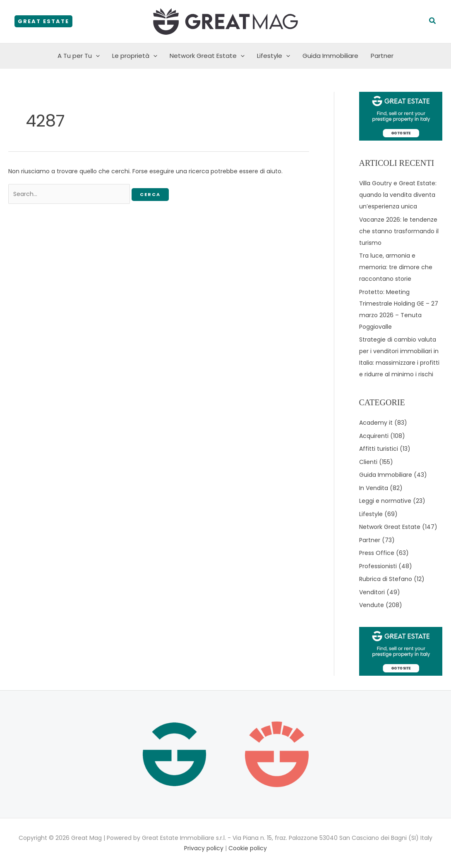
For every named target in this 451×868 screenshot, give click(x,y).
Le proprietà (135, 56)
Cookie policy (248, 848)
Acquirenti (374, 436)
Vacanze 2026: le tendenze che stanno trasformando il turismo (399, 231)
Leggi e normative (385, 501)
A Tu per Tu (79, 56)
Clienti (368, 462)
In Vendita (374, 488)
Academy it (376, 423)
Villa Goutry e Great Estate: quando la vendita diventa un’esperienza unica (398, 195)
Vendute (372, 605)
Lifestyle (273, 56)
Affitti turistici (379, 449)
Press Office (377, 553)
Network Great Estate (207, 56)
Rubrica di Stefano (386, 579)
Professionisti (378, 566)
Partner (382, 56)
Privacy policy (204, 848)
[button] (43, 21)
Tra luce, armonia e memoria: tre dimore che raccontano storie (396, 267)
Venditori (372, 592)
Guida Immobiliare (330, 56)
